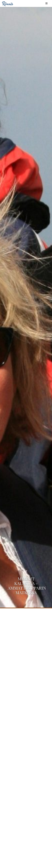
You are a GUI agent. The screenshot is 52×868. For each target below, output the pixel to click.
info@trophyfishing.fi (33, 808)
